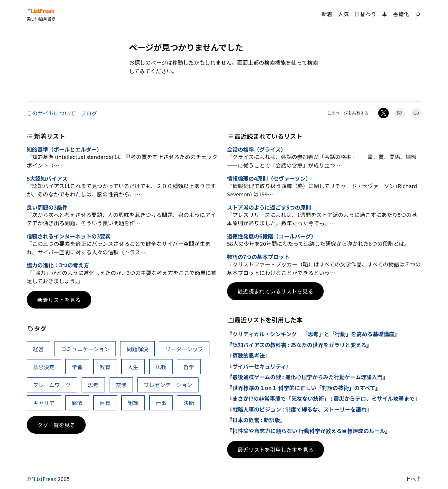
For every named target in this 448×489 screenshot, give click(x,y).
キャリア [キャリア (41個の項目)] (44, 403)
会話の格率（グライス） (257, 149)
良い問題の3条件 (47, 207)
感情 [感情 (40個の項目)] (77, 403)
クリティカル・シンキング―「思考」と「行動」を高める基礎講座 (313, 334)
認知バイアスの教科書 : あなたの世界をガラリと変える (299, 345)
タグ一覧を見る (56, 425)
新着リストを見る (59, 300)
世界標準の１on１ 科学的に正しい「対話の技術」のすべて (304, 388)
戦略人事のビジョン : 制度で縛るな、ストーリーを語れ (300, 409)
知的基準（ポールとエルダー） (65, 149)
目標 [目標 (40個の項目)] (105, 403)
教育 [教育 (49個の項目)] (105, 367)
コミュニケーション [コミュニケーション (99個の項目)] (85, 349)
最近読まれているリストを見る (276, 291)
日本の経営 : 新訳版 (256, 420)
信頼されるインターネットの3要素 (69, 236)
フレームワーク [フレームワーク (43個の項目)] (52, 385)
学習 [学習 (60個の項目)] (77, 367)
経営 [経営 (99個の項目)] (38, 349)
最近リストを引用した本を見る (276, 450)
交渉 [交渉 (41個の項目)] (121, 385)
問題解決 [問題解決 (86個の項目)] (138, 349)
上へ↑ (413, 479)
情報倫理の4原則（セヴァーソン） (269, 178)
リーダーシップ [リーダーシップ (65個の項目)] (184, 349)
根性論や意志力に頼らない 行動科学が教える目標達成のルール (309, 431)
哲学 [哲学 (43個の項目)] (189, 367)
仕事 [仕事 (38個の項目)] (161, 403)
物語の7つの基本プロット (258, 257)
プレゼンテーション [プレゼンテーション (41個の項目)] (168, 385)
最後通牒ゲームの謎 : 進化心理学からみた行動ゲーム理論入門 (308, 377)
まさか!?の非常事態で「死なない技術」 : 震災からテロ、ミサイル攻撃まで (324, 398)
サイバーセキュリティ (259, 366)
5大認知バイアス (47, 178)
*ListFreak (41, 11)
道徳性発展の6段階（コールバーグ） (272, 236)
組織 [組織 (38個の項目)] (133, 403)
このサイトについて (51, 113)
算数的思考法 (249, 355)
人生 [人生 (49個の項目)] (133, 367)
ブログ (89, 113)
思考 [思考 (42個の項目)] (93, 385)
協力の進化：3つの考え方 (58, 265)
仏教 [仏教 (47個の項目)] (161, 367)
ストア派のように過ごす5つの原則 (269, 207)
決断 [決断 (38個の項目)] (189, 403)
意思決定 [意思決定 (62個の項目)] (44, 367)
